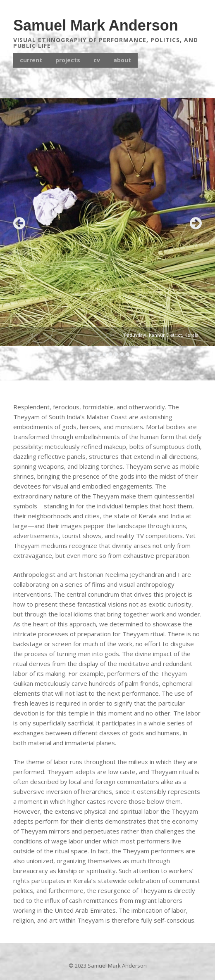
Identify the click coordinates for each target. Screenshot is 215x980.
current (31, 60)
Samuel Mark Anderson (96, 25)
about (122, 60)
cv (97, 60)
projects (68, 60)
